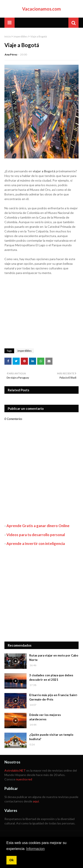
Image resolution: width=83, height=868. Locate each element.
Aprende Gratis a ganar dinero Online (38, 526)
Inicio (8, 36)
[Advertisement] (41, 594)
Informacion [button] (35, 849)
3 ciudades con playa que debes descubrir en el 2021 (51, 677)
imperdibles (21, 36)
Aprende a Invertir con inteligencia (36, 543)
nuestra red (24, 779)
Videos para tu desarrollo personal (36, 535)
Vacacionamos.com (41, 9)
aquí (36, 801)
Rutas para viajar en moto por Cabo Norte (54, 658)
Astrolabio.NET (15, 770)
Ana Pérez (11, 54)
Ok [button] (11, 860)
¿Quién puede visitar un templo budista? (51, 737)
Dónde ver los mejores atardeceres (45, 717)
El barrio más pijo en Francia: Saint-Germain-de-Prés (54, 697)
